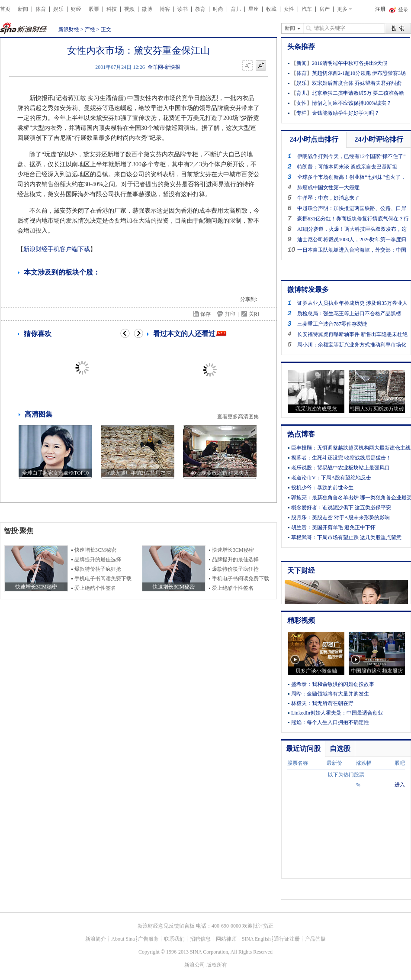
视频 (129, 9)
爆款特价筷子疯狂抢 (98, 569)
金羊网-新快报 (164, 67)
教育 (200, 9)
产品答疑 (315, 939)
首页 (5, 9)
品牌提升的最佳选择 (98, 560)
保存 (205, 314)
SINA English (256, 939)
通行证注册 (287, 939)
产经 (90, 29)
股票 (94, 9)
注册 (380, 9)
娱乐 (58, 9)
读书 (183, 9)
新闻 (23, 9)
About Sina (123, 939)
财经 (76, 9)
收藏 (271, 9)
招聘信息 (200, 939)
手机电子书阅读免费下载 (103, 579)
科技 (112, 9)
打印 (230, 314)
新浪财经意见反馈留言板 (166, 926)
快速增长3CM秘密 (95, 550)
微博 (147, 9)
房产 (324, 9)
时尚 (218, 9)
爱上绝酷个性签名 (95, 588)
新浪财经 (69, 29)
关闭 (254, 314)
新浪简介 (96, 939)
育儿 (236, 9)
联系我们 (174, 939)
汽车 (307, 9)
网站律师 (226, 939)
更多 (342, 9)
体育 (41, 9)
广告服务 (148, 939)
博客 (165, 9)
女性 (289, 9)
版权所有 (217, 965)
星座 (254, 9)
